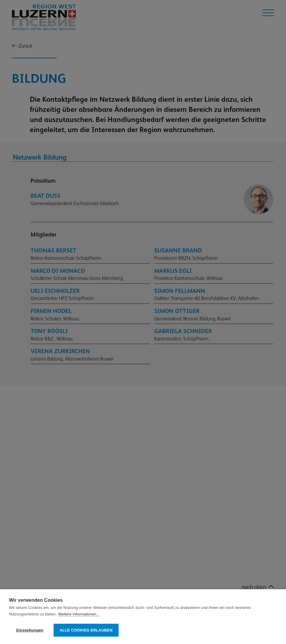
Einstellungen (30, 630)
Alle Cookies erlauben (86, 630)
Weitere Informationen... (79, 614)
